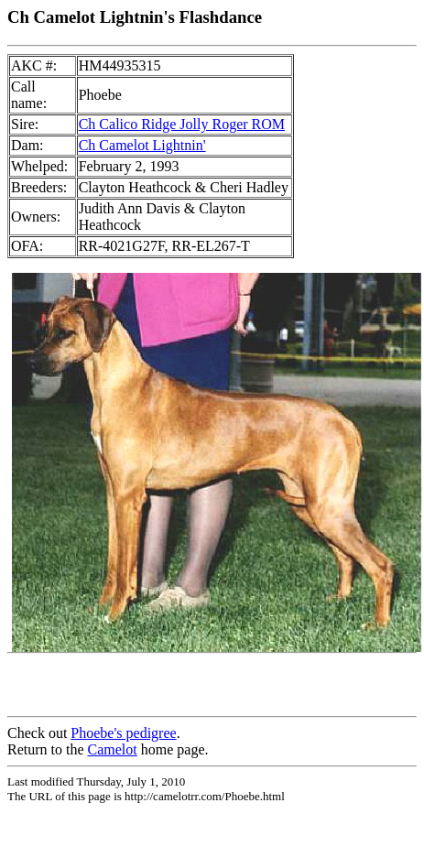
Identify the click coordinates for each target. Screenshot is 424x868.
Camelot (113, 749)
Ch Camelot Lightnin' (142, 145)
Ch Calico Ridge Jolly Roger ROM (182, 124)
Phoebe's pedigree (123, 733)
